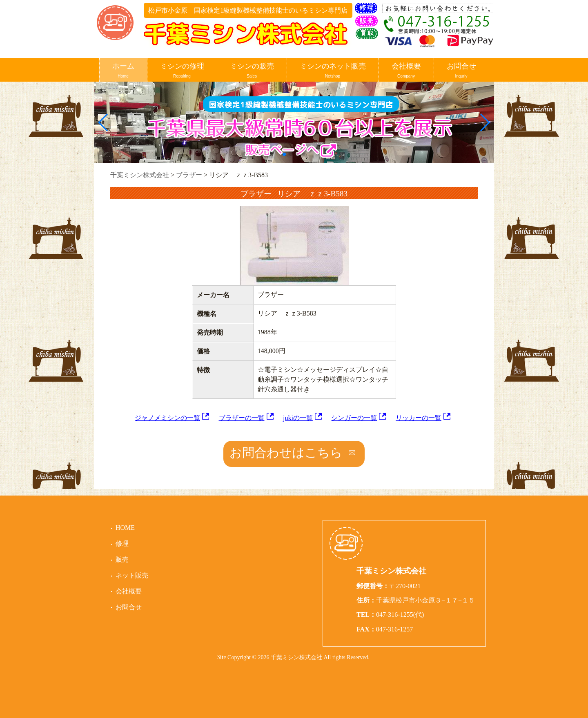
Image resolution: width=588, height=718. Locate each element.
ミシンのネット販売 (333, 71)
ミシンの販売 (252, 71)
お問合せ (461, 71)
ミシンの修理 (182, 71)
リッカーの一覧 (419, 418)
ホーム (123, 71)
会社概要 (406, 71)
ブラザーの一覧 (242, 418)
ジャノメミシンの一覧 (167, 418)
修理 (122, 544)
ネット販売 (132, 575)
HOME (125, 528)
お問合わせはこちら (286, 452)
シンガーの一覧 (354, 418)
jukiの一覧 (298, 418)
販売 (122, 559)
